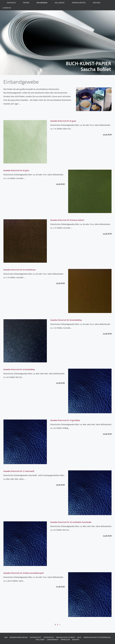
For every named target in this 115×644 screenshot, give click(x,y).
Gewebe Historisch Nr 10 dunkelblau (19, 369)
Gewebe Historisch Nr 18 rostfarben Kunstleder (71, 522)
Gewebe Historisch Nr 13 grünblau (65, 420)
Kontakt (76, 640)
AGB (6, 637)
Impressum (65, 640)
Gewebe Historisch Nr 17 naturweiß (19, 471)
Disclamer (40, 640)
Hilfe (79, 637)
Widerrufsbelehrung (19, 637)
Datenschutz (35, 637)
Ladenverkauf (53, 640)
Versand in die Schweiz (65, 637)
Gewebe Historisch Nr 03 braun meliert (67, 220)
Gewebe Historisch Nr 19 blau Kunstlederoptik (24, 573)
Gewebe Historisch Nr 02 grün (16, 170)
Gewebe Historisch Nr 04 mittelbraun (20, 270)
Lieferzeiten (48, 637)
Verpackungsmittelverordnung (97, 637)
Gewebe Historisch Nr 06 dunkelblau (66, 320)
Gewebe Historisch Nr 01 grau (63, 121)
